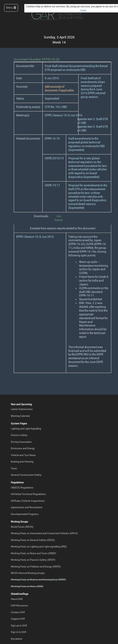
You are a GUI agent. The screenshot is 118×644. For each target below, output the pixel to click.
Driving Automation (21, 442)
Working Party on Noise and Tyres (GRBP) (33, 553)
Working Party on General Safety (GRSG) (33, 540)
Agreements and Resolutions (27, 507)
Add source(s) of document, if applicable (59, 89)
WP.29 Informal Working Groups (28, 573)
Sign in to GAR (18, 632)
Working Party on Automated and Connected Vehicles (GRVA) (44, 533)
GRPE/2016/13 (54, 158)
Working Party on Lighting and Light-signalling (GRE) (39, 547)
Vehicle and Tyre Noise (23, 455)
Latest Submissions (22, 409)
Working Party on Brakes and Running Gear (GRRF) (38, 580)
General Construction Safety (26, 475)
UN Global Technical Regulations (28, 494)
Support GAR (18, 619)
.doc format (59, 218)
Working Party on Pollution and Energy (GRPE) (36, 567)
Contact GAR (18, 612)
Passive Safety (19, 435)
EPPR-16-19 (52, 139)
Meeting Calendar (20, 416)
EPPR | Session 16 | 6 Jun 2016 (64, 115)
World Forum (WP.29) (22, 527)
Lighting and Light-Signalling (26, 429)
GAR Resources (19, 606)
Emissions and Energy (23, 448)
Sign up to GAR (19, 626)
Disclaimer (17, 639)
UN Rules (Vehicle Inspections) (28, 501)
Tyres (14, 468)
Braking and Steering (22, 462)
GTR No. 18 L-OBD (56, 107)
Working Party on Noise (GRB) (27, 586)
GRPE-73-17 (52, 185)
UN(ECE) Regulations (22, 488)
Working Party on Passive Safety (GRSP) (33, 560)
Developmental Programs (25, 514)
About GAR (17, 599)
